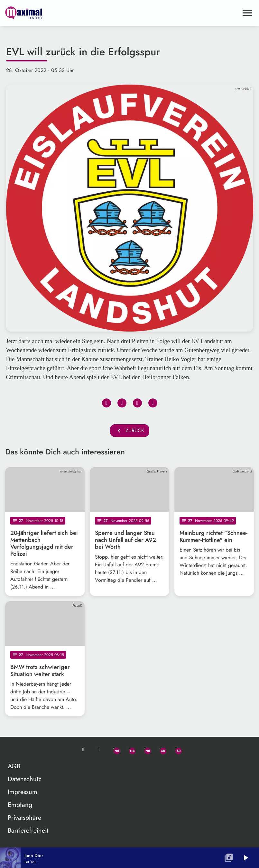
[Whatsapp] (114, 750)
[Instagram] (145, 750)
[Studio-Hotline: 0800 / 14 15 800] (99, 750)
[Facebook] (130, 750)
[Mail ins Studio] (83, 750)
